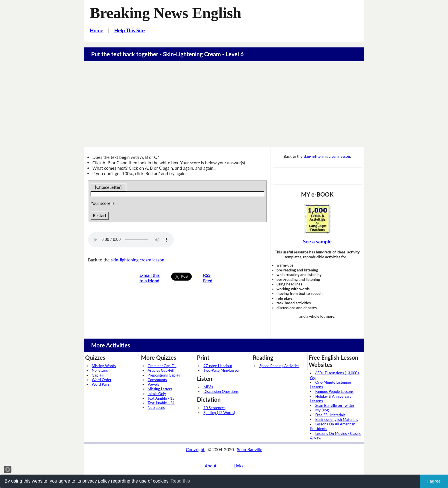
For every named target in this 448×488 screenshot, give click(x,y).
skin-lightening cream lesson (138, 260)
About (210, 466)
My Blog (322, 410)
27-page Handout (218, 366)
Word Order (102, 380)
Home (97, 30)
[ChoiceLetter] (108, 187)
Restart (100, 215)
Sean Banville (249, 449)
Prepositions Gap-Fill (165, 375)
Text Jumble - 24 (161, 403)
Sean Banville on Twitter (335, 405)
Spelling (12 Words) (219, 413)
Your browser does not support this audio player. (131, 240)
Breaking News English (166, 13)
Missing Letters (160, 389)
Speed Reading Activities (279, 366)
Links (238, 466)
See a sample (317, 242)
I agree (434, 481)
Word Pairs (101, 384)
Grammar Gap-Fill (162, 366)
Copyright (195, 449)
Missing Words (104, 366)
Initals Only (157, 394)
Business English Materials (336, 419)
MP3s (208, 387)
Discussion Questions (221, 391)
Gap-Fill (98, 375)
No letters (100, 370)
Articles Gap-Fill (161, 370)
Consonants (157, 380)
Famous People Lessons (334, 391)
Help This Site (130, 30)
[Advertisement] (224, 104)
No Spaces (156, 407)
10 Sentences (214, 408)
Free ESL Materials (330, 415)
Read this (180, 481)
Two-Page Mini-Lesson (222, 370)
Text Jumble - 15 (161, 398)
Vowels (154, 384)
